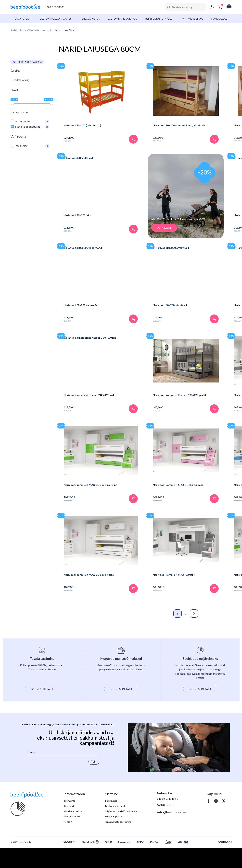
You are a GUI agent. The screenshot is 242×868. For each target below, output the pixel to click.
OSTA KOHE (134, 233)
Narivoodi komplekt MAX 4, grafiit (144, 590)
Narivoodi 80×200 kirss (196, 125)
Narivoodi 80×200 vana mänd (81, 310)
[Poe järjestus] (214, 57)
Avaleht (14, 30)
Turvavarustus (90, 19)
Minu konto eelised (73, 832)
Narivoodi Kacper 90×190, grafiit (202, 310)
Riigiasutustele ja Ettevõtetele (121, 832)
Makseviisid (111, 821)
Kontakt (68, 842)
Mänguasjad (219, 19)
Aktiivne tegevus (192, 19)
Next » (153, 634)
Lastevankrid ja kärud (123, 19)
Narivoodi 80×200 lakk (77, 220)
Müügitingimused (114, 837)
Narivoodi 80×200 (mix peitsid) (82, 125)
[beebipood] (25, 7)
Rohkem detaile (42, 709)
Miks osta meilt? (72, 837)
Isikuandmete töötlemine (118, 842)
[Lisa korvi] (103, 144)
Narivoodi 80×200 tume (197, 220)
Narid (49, 30)
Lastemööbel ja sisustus (56, 19)
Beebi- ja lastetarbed (159, 19)
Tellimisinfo (70, 821)
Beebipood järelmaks (116, 826)
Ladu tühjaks (23, 19)
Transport (69, 826)
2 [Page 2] (145, 634)
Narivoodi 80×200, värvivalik (140, 310)
